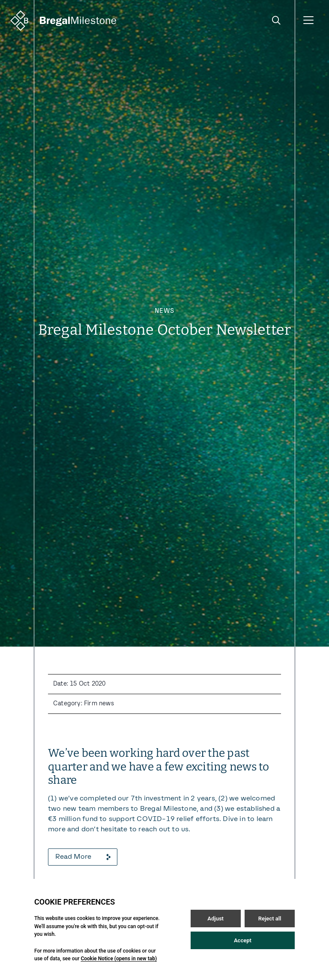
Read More (83, 857)
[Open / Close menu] (308, 21)
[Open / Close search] (276, 21)
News (164, 311)
